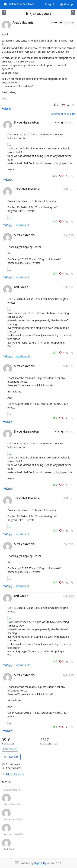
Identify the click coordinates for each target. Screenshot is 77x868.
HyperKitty (40, 863)
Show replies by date (63, 114)
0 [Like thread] (56, 105)
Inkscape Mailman (22, 4)
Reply (7, 108)
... (10, 144)
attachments (23, 356)
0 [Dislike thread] (63, 105)
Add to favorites (13, 774)
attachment (22, 225)
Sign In (50, 4)
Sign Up (67, 4)
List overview (10, 749)
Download (11, 757)
